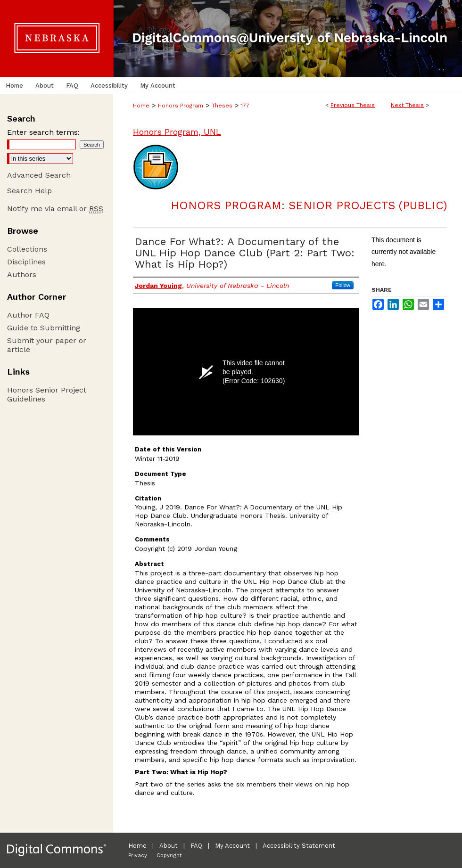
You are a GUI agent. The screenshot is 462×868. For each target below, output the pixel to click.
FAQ (196, 846)
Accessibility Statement (299, 846)
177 (245, 106)
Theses (222, 106)
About (169, 846)
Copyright (169, 856)
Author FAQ (28, 315)
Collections (27, 249)
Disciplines (26, 262)
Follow (343, 285)
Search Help (29, 191)
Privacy (138, 856)
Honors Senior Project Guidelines (47, 394)
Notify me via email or (55, 209)
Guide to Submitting (44, 328)
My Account (232, 846)
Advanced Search (39, 175)
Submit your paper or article (47, 345)
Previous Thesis (353, 105)
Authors (22, 274)
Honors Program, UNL (177, 132)
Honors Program (181, 106)
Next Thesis (407, 105)
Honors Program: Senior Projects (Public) (309, 205)
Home (141, 106)
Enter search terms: (43, 132)
